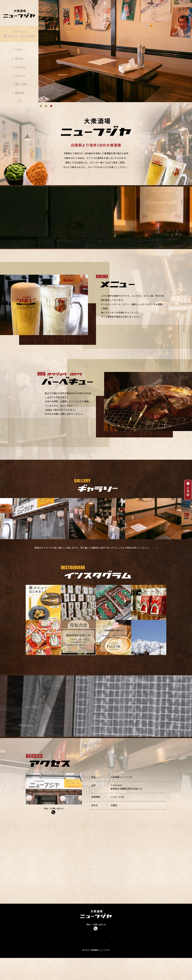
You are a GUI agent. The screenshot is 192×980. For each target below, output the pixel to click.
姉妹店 (20, 90)
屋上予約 (21, 81)
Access (20, 73)
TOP (18, 47)
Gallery (21, 64)
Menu (19, 55)
